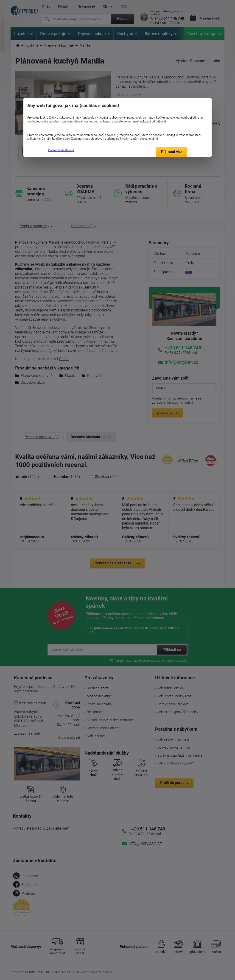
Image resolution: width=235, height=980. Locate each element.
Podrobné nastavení (61, 150)
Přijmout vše (171, 152)
